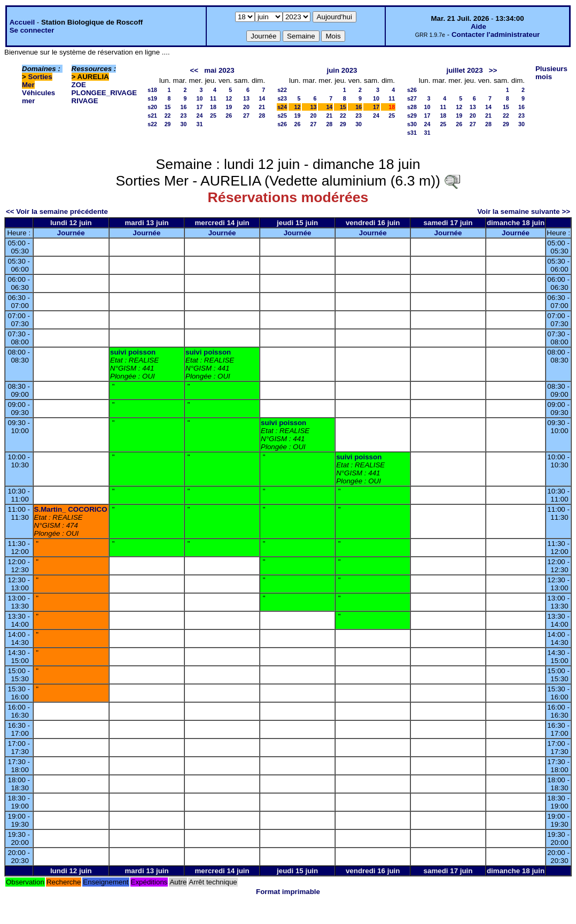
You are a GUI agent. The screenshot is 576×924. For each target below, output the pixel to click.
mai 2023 (219, 70)
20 (246, 107)
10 (200, 98)
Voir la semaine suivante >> (524, 211)
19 (229, 107)
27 (246, 115)
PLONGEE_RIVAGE (104, 93)
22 (168, 115)
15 (168, 107)
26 (229, 115)
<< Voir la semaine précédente (57, 211)
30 (184, 124)
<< (194, 70)
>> (493, 70)
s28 (412, 107)
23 (184, 115)
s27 (412, 98)
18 (213, 107)
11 (213, 98)
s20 (152, 107)
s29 (412, 115)
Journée (71, 233)
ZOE (79, 85)
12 (229, 98)
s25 (282, 115)
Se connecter (32, 30)
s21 (152, 115)
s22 (152, 124)
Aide (478, 26)
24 (200, 115)
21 (262, 107)
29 (168, 124)
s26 (282, 124)
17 (200, 107)
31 (200, 124)
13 (246, 98)
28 (262, 115)
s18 (152, 90)
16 (184, 107)
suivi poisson (133, 352)
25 (213, 115)
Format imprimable (288, 892)
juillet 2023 (464, 70)
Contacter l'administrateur (496, 34)
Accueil (22, 22)
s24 (282, 107)
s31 (412, 133)
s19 (152, 98)
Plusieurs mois (551, 73)
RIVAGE (85, 101)
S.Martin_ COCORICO (71, 509)
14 (262, 98)
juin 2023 (342, 70)
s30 (412, 124)
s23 (282, 98)
